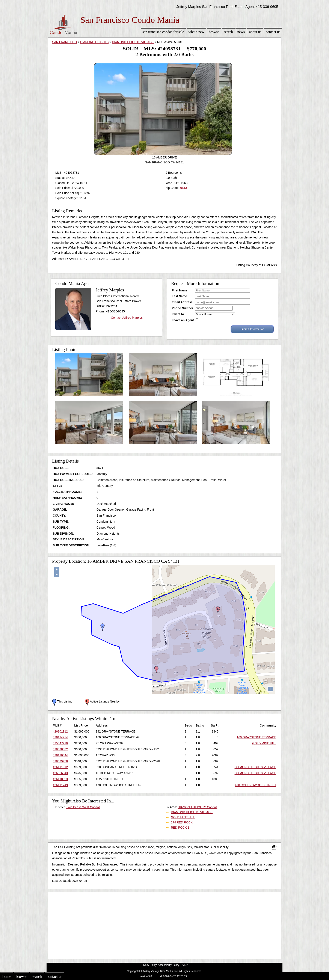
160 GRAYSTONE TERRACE (257, 737)
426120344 (60, 755)
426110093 (60, 779)
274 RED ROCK (182, 822)
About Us (255, 32)
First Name (180, 290)
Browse (214, 32)
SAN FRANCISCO (64, 42)
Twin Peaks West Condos (83, 807)
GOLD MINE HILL (264, 743)
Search (228, 32)
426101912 (60, 731)
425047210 (60, 743)
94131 (184, 188)
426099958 (60, 761)
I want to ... (180, 314)
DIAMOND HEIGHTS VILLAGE (133, 42)
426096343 (60, 773)
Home (7, 977)
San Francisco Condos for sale (163, 32)
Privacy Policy (149, 965)
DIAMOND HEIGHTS (94, 42)
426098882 (60, 749)
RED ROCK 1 (180, 828)
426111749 (60, 785)
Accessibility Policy (169, 965)
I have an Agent (183, 320)
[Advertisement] (164, 924)
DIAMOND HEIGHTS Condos (198, 807)
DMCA (185, 965)
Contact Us (273, 32)
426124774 (60, 737)
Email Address (182, 302)
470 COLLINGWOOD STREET (256, 785)
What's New (196, 32)
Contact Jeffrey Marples (127, 318)
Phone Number (183, 308)
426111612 (60, 767)
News (241, 32)
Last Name (179, 296)
